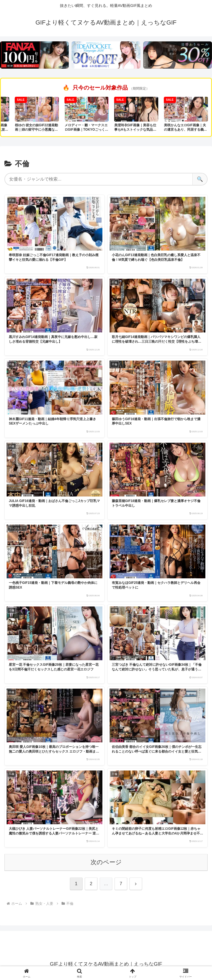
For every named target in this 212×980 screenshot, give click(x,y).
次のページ (106, 862)
